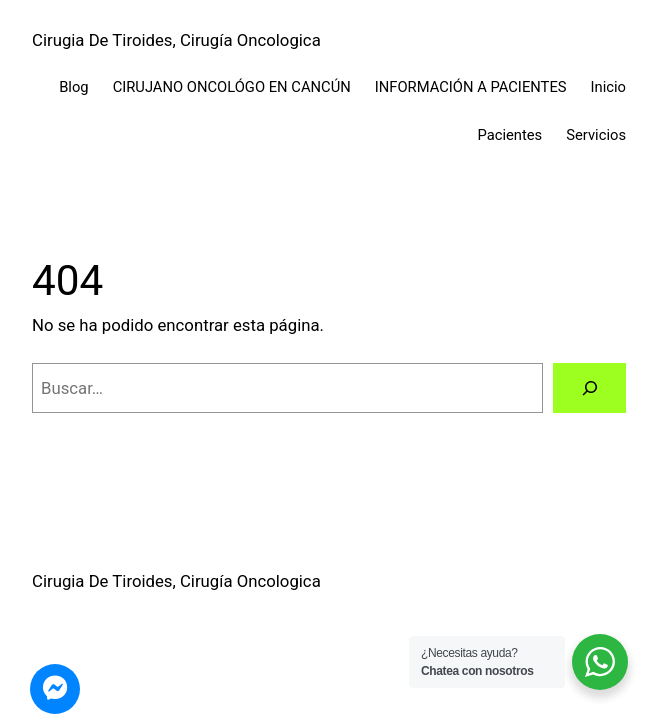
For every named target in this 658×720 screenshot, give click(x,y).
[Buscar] (589, 388)
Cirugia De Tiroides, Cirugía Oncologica (176, 40)
